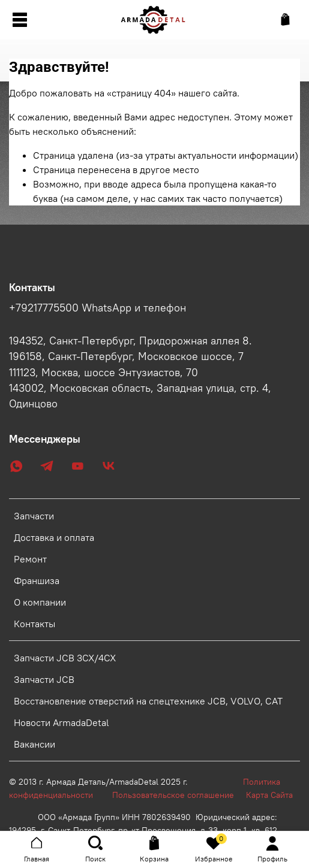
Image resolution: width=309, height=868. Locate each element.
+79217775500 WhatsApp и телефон (97, 308)
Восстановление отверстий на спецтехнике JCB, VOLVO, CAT (148, 701)
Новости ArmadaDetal (61, 722)
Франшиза (37, 580)
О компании (40, 602)
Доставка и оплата (54, 537)
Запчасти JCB (44, 679)
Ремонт (30, 559)
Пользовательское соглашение (179, 795)
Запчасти (34, 516)
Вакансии (34, 744)
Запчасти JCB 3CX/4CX (65, 658)
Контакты (34, 624)
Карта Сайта (269, 795)
